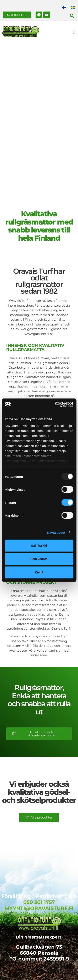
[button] (72, 16)
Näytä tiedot (56, 532)
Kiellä (39, 572)
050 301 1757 (39, 902)
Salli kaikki (39, 546)
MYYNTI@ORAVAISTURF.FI (39, 908)
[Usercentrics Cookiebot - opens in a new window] (56, 404)
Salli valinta (39, 559)
